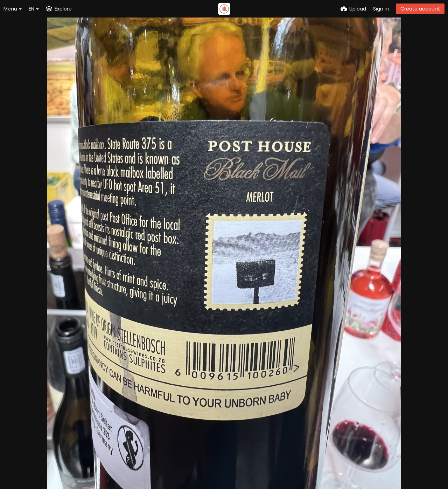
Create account (420, 9)
